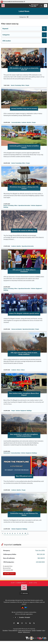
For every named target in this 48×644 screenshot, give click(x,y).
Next (28, 536)
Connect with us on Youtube (18, 626)
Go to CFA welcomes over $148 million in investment (24, 272)
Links (44, 634)
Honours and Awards (17, 331)
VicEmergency (26, 635)
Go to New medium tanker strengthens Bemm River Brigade (24, 395)
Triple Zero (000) (40, 554)
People (27, 86)
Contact (34, 634)
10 (25, 537)
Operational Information (24, 207)
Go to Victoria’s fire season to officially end (24, 231)
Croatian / (26, 620)
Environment (7, 456)
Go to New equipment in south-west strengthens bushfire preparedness (24, 437)
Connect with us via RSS (34, 626)
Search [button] (44, 29)
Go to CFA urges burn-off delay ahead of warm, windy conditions (24, 354)
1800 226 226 (41, 557)
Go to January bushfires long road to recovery (24, 107)
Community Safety (16, 123)
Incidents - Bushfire (26, 123)
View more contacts (9, 577)
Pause (15, 620)
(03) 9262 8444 (40, 565)
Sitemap (20, 635)
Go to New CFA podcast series (24, 477)
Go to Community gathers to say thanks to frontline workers (24, 146)
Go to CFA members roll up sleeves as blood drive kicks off (24, 68)
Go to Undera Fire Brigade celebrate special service (24, 314)
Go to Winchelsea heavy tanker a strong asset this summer (24, 189)
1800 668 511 (41, 561)
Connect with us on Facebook (14, 626)
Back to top (25, 596)
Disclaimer (5, 634)
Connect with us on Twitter (26, 626)
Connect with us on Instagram (22, 626)
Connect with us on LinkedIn (30, 626)
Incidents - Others (16, 372)
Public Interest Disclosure (25, 634)
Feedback (39, 634)
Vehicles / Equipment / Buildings (24, 413)
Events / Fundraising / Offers (18, 86)
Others (23, 372)
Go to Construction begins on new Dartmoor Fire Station (24, 515)
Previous (13, 620)
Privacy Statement (13, 634)
